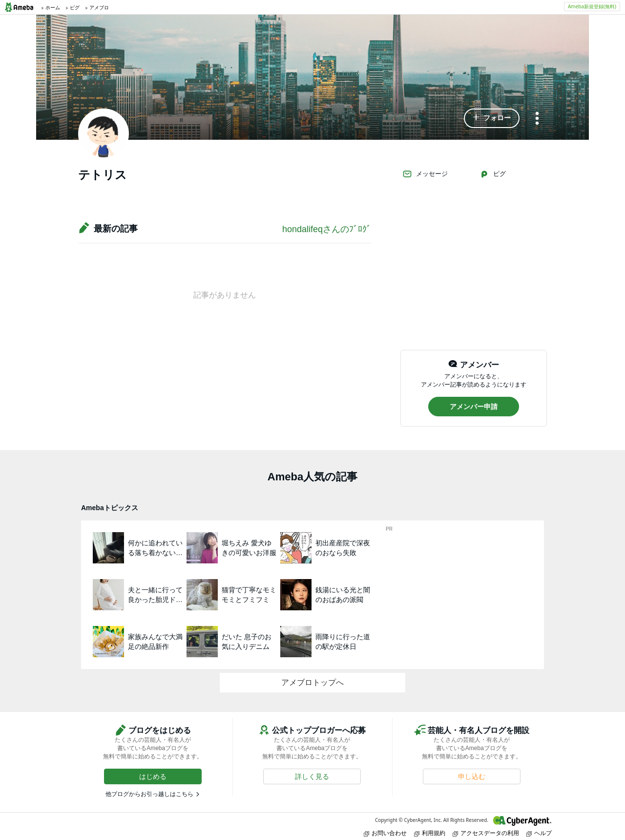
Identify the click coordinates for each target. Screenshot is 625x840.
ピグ (493, 174)
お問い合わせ (385, 833)
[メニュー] (537, 119)
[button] (492, 118)
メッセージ (425, 174)
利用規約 (430, 833)
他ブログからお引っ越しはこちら (149, 794)
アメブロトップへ (312, 682)
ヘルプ (539, 833)
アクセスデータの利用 (486, 833)
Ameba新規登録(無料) (592, 6)
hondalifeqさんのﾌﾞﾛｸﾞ (327, 229)
